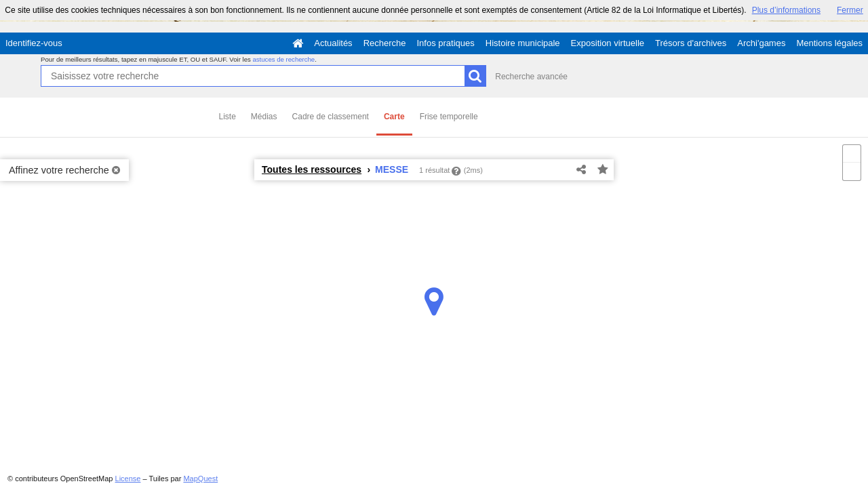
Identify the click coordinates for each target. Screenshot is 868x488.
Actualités (333, 43)
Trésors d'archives (691, 43)
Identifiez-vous (34, 43)
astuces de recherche (283, 59)
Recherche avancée (531, 77)
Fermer (850, 10)
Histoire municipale (523, 43)
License (128, 479)
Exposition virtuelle (608, 43)
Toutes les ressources (312, 169)
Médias (264, 117)
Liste (228, 117)
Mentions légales (829, 43)
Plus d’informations (786, 10)
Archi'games (761, 43)
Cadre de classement (331, 117)
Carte (394, 117)
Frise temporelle (449, 117)
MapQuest (200, 479)
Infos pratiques (446, 43)
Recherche (385, 43)
